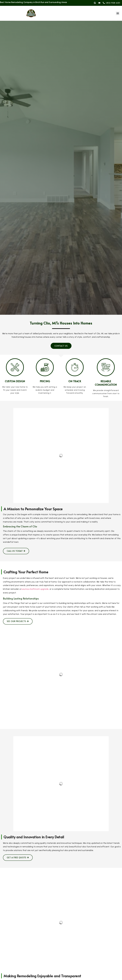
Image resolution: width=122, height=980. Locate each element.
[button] (118, 13)
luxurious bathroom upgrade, (35, 589)
